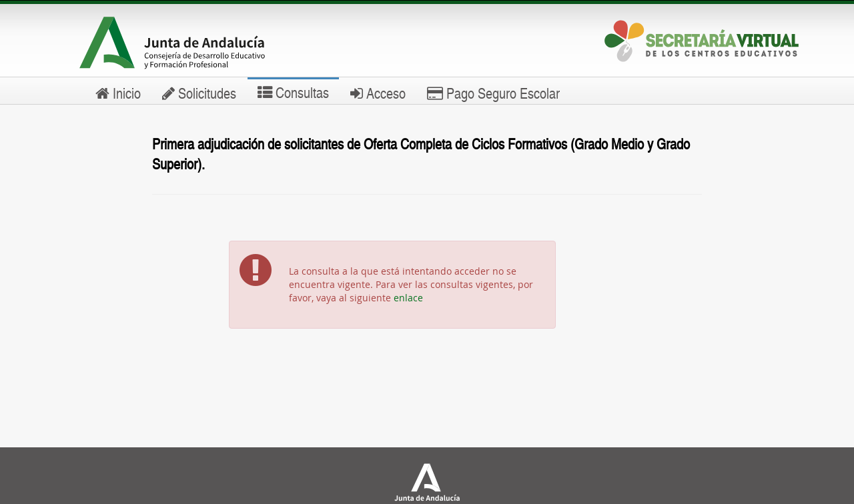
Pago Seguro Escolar (493, 93)
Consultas (293, 92)
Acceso (378, 93)
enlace (408, 298)
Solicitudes (199, 93)
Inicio (118, 93)
